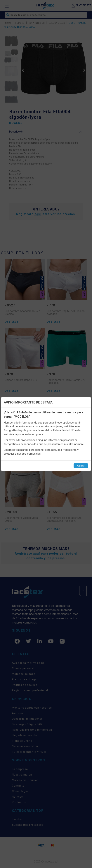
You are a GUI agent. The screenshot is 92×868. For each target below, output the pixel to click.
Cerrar (81, 466)
